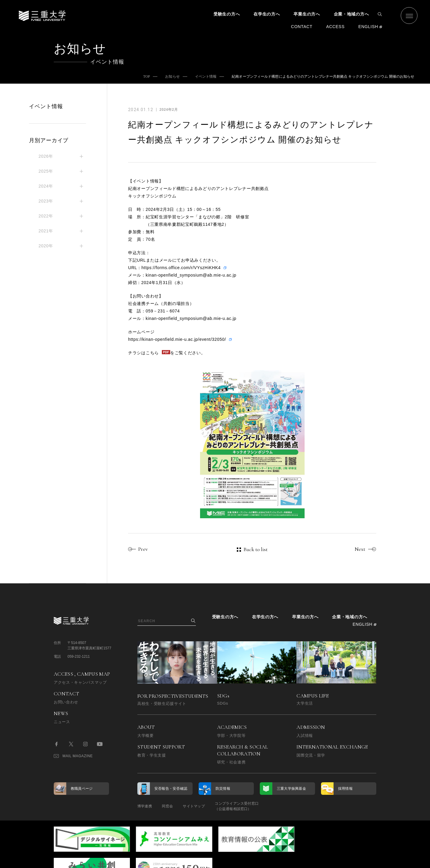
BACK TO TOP (357, 860)
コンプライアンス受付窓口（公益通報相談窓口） (243, 806)
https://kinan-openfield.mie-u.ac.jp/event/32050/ (177, 339)
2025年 (46, 171)
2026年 (46, 156)
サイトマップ (198, 806)
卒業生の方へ (307, 14)
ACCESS (335, 27)
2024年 (46, 186)
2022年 (46, 216)
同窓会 (169, 806)
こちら (152, 353)
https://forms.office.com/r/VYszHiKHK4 (181, 268)
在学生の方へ (267, 14)
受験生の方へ (227, 14)
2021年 (46, 231)
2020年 (46, 246)
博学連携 (145, 806)
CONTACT (302, 27)
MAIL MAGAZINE (73, 756)
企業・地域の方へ (351, 14)
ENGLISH (368, 27)
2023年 (46, 201)
